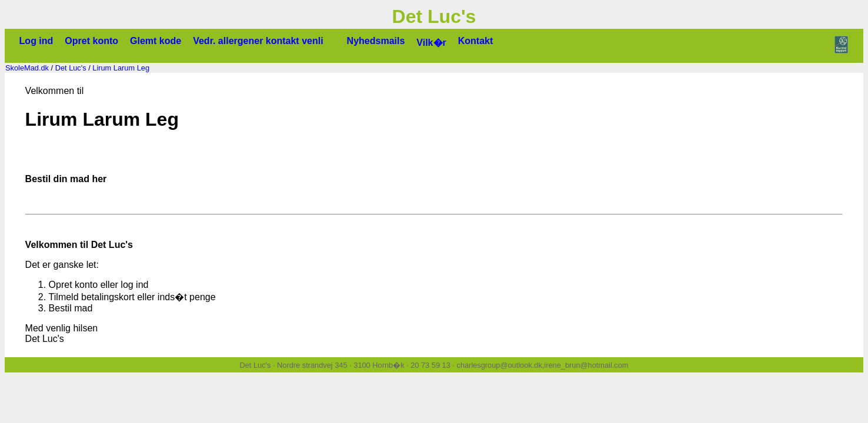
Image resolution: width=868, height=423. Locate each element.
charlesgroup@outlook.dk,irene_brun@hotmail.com (542, 365)
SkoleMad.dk (27, 68)
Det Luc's (71, 68)
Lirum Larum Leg (121, 68)
